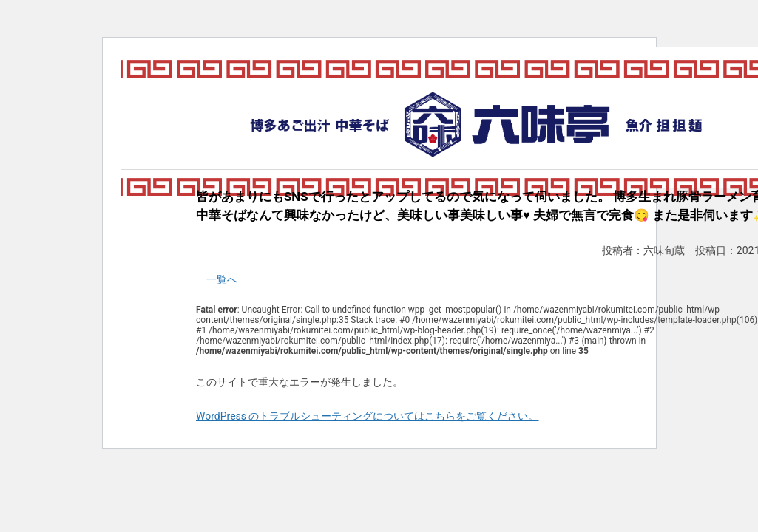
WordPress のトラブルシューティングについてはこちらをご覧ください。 (368, 416)
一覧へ (217, 279)
